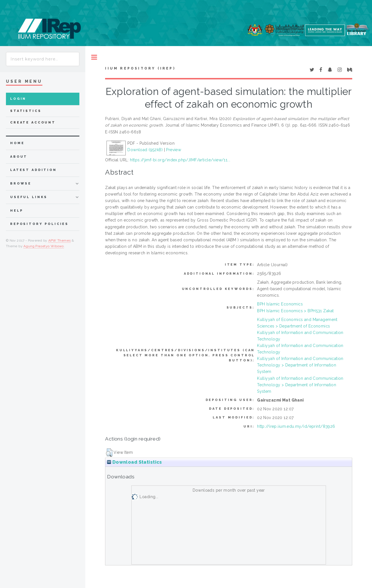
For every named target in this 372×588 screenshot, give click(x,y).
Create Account (33, 122)
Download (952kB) (145, 150)
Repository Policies (39, 224)
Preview (174, 150)
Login (18, 99)
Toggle (94, 57)
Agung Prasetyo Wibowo (44, 246)
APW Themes (60, 240)
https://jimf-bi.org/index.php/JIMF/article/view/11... (180, 160)
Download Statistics (134, 462)
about (19, 157)
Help (17, 211)
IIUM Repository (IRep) (140, 68)
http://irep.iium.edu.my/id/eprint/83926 (296, 426)
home (17, 143)
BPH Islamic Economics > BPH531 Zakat (295, 311)
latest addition (33, 170)
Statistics (26, 111)
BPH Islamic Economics (280, 304)
